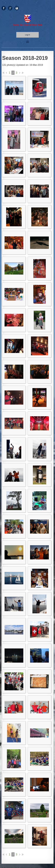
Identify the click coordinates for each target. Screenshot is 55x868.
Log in (27, 35)
